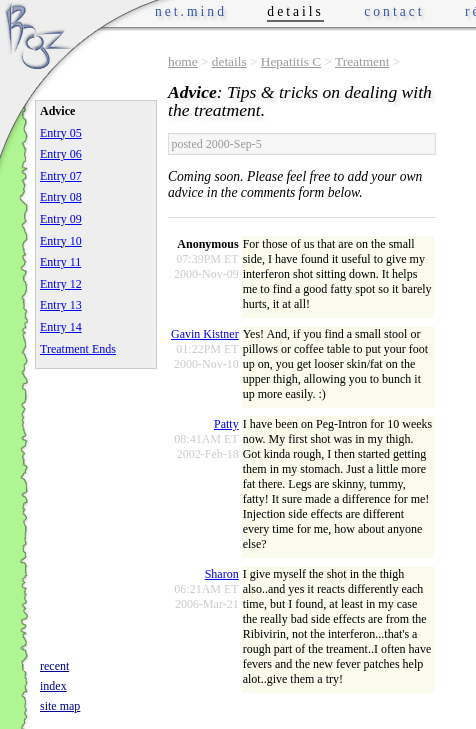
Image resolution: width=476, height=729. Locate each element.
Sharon (222, 574)
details (229, 61)
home (183, 61)
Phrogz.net (37, 35)
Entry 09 (61, 219)
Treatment (362, 61)
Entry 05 (61, 133)
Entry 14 (61, 327)
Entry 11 (60, 262)
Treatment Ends (78, 349)
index (53, 686)
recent (54, 666)
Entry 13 (61, 305)
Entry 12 (61, 284)
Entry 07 (61, 176)
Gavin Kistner (205, 334)
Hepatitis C (291, 61)
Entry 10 (61, 241)
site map (60, 706)
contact (394, 11)
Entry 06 (61, 154)
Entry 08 (61, 197)
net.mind (191, 11)
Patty (226, 424)
